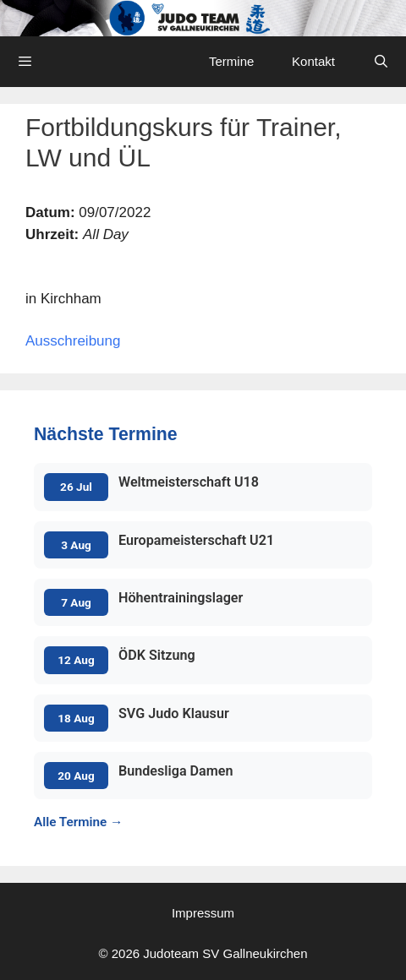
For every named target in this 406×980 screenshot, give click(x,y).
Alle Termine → (78, 822)
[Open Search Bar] (381, 62)
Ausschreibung (73, 341)
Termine (231, 61)
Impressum (203, 913)
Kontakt (313, 61)
